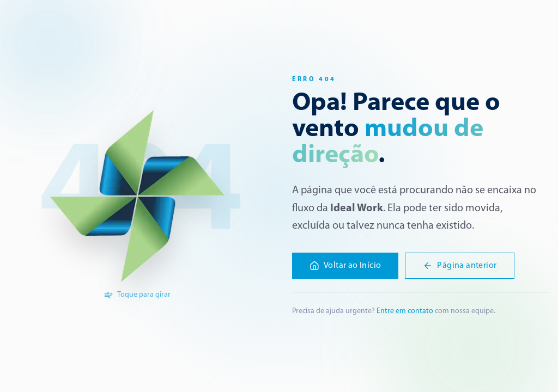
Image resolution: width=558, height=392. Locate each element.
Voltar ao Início (345, 266)
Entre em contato (405, 311)
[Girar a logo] (137, 196)
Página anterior (460, 266)
